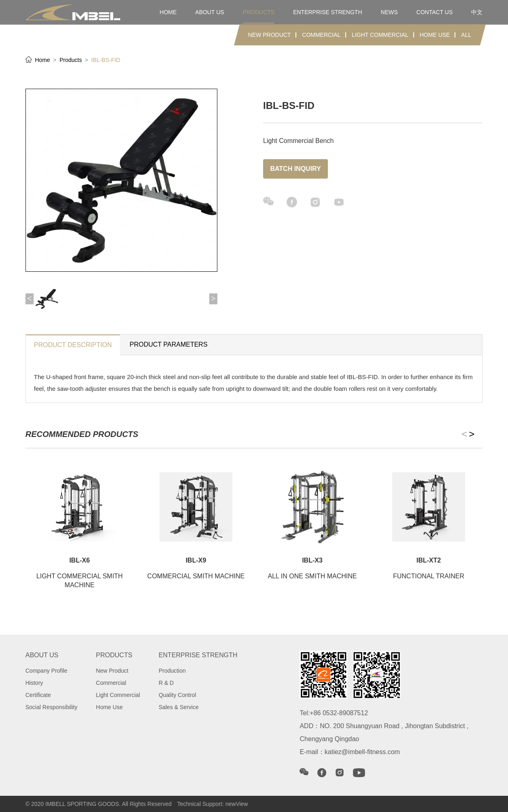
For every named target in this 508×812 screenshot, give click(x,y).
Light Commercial (380, 35)
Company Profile (47, 671)
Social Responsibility (51, 707)
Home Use (435, 35)
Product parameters (168, 344)
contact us (435, 12)
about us (209, 12)
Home (43, 60)
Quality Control (177, 695)
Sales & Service (179, 707)
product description (73, 345)
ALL (466, 35)
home (168, 12)
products (259, 12)
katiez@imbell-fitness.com (362, 752)
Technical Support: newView (213, 804)
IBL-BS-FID (106, 60)
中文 (477, 12)
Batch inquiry (295, 169)
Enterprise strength (327, 12)
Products (71, 60)
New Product (270, 35)
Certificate (38, 695)
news (389, 12)
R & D (166, 683)
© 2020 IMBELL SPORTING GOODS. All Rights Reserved (99, 804)
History (34, 683)
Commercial (321, 35)
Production (172, 671)
